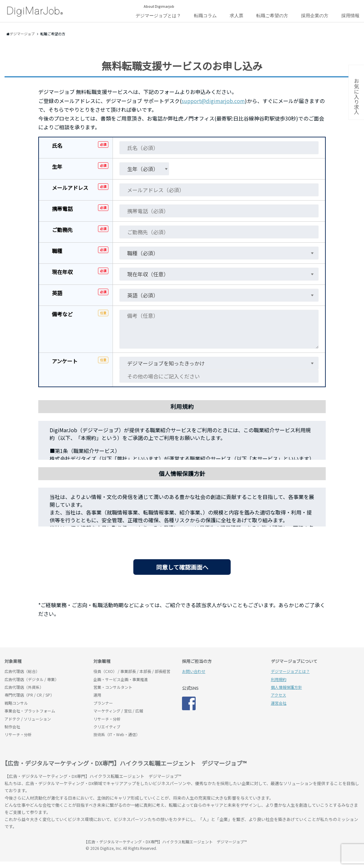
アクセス (279, 695)
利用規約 (279, 679)
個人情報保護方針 (286, 687)
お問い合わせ (194, 671)
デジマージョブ (42, 845)
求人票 (237, 16)
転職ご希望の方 (272, 16)
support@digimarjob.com (213, 101)
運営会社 (279, 703)
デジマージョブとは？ (158, 16)
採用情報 (350, 16)
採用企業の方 (315, 16)
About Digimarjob (159, 6)
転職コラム (205, 16)
